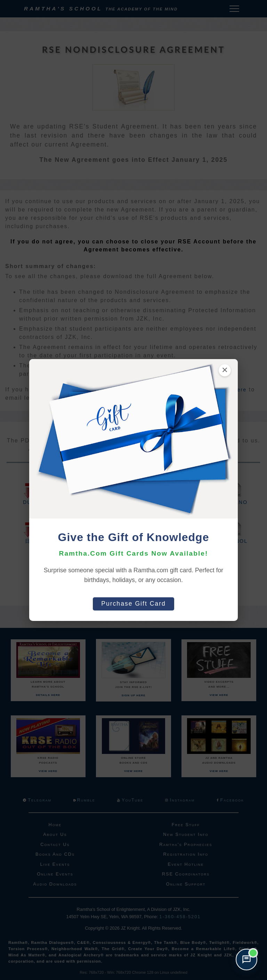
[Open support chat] (246, 960)
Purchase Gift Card (133, 604)
